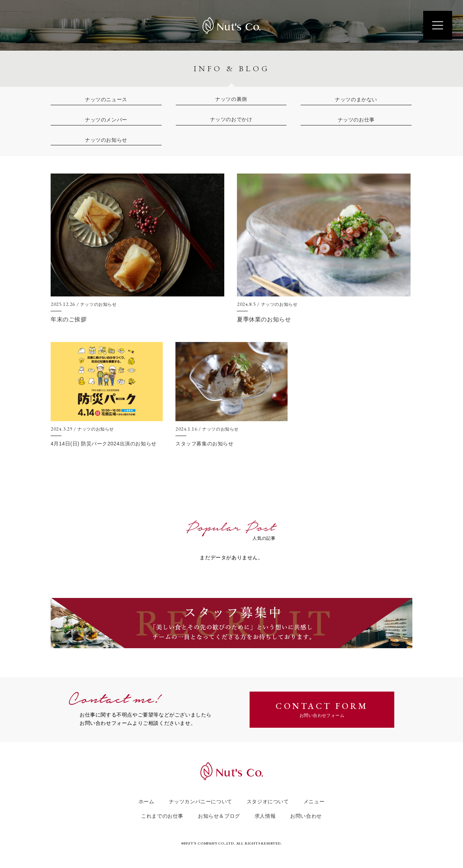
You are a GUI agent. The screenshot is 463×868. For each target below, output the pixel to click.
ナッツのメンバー (106, 120)
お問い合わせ (306, 816)
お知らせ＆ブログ (219, 816)
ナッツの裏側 (231, 99)
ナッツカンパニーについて (201, 802)
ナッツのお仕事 (356, 120)
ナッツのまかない (356, 99)
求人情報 (265, 816)
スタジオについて (268, 802)
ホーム (146, 802)
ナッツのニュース (106, 99)
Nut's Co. (231, 25)
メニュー (314, 802)
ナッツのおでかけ (231, 119)
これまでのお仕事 (162, 816)
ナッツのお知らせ (106, 140)
